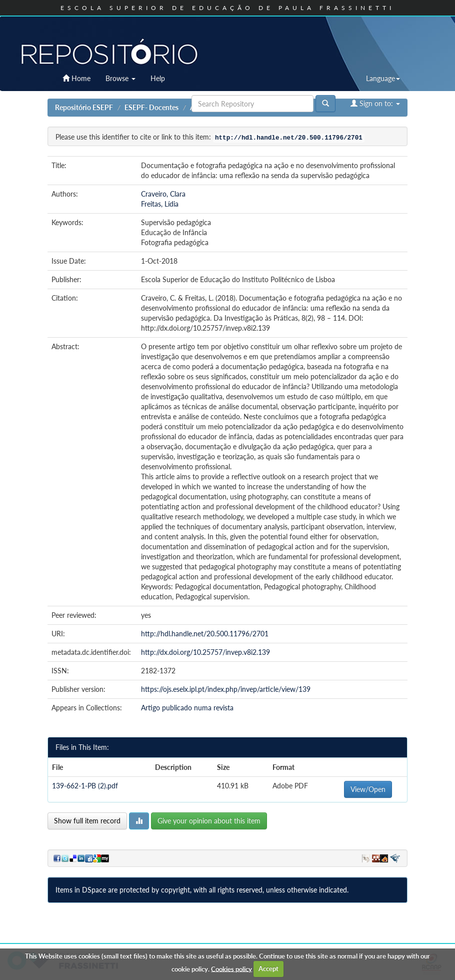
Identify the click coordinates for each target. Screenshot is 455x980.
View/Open (368, 789)
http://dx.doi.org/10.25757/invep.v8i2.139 (205, 652)
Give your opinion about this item (209, 821)
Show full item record (87, 821)
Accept (268, 968)
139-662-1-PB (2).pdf (85, 786)
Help (158, 78)
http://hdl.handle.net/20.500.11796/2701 (205, 634)
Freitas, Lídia (160, 204)
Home (76, 78)
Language (383, 78)
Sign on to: (375, 103)
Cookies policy (231, 968)
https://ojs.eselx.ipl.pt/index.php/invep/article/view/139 (226, 689)
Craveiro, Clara (163, 194)
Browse (120, 78)
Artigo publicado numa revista (187, 708)
